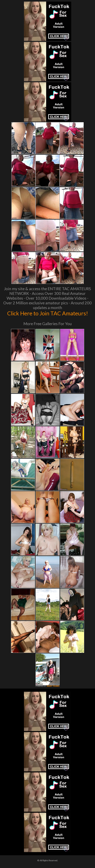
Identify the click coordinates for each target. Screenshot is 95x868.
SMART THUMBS (53, 686)
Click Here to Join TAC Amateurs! (47, 313)
